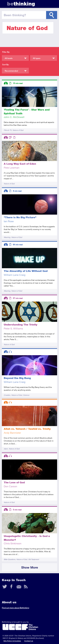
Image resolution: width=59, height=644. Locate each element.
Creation (7, 395)
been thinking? (15, 15)
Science (26, 395)
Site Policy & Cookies (12, 641)
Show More (30, 567)
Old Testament (34, 559)
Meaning (7, 237)
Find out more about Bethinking (15, 608)
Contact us (29, 641)
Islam (6, 449)
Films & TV (8, 130)
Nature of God (18, 130)
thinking (21, 4)
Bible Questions (10, 559)
